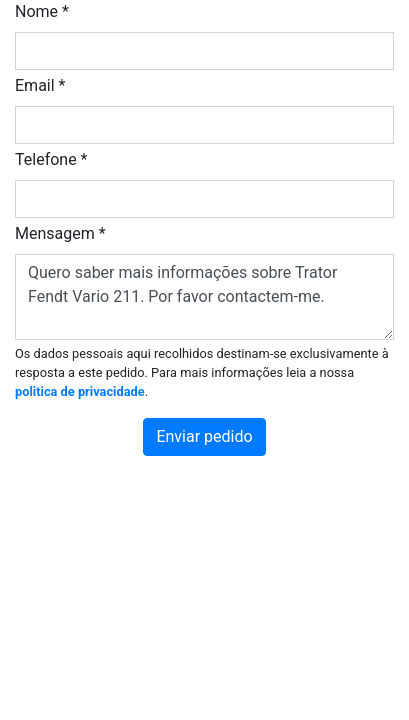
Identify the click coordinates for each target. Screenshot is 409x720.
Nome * (42, 11)
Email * (40, 85)
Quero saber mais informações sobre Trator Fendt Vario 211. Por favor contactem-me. (204, 297)
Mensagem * (60, 233)
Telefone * (51, 159)
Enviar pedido (204, 436)
